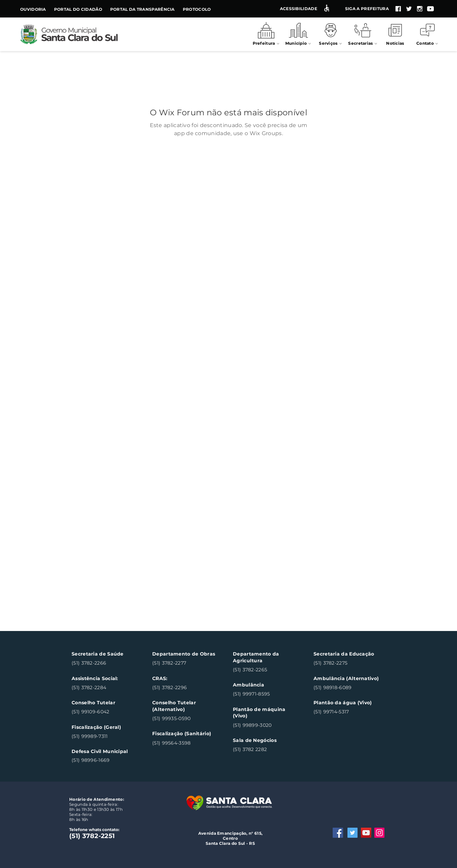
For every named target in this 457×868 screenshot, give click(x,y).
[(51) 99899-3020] (265, 725)
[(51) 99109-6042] (104, 712)
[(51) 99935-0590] (185, 719)
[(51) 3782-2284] (104, 688)
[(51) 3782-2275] (346, 663)
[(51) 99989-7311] (104, 736)
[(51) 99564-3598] (185, 743)
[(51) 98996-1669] (104, 760)
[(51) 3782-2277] (185, 663)
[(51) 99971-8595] (265, 694)
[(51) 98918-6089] (346, 688)
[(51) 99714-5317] (346, 712)
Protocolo (197, 9)
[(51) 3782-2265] (265, 670)
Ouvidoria (33, 9)
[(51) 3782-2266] (104, 663)
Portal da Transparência (142, 9)
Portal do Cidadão (78, 9)
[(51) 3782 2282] (265, 750)
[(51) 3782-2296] (185, 688)
